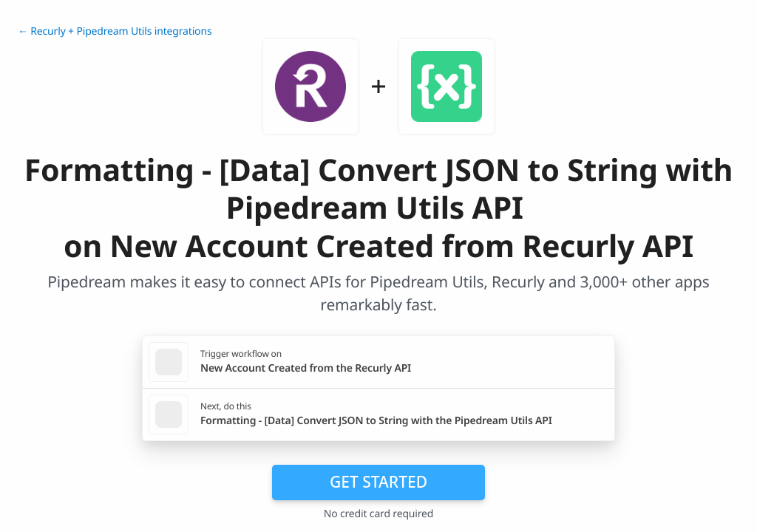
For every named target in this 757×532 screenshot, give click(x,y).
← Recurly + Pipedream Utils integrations (115, 31)
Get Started (378, 482)
